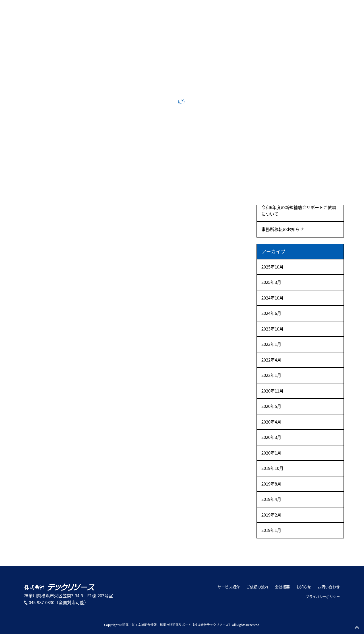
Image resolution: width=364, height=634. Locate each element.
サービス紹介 (229, 587)
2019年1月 (271, 530)
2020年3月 (271, 437)
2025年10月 (272, 267)
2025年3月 (271, 282)
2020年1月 (271, 453)
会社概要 (282, 587)
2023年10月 (272, 329)
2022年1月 (271, 375)
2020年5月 (271, 406)
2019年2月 (271, 515)
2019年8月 (271, 484)
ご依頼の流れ (257, 587)
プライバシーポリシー (323, 597)
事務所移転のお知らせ (283, 229)
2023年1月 (271, 344)
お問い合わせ (329, 587)
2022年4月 (271, 360)
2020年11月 (272, 391)
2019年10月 (272, 468)
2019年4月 (271, 499)
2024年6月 (271, 313)
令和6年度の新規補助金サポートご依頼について (299, 211)
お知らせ (304, 587)
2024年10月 (272, 298)
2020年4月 (271, 422)
